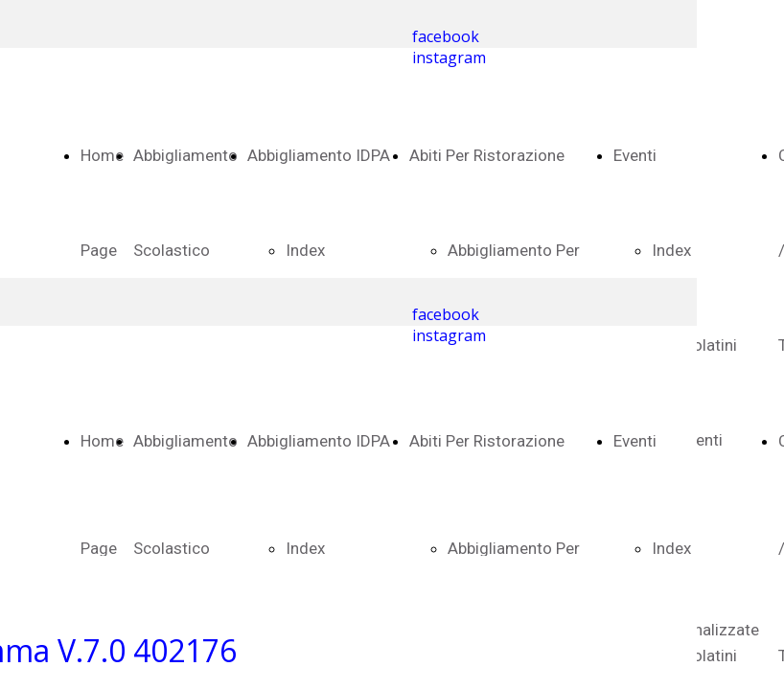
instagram (449, 57)
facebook (446, 36)
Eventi (635, 155)
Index (305, 250)
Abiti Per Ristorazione (487, 155)
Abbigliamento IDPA (319, 155)
